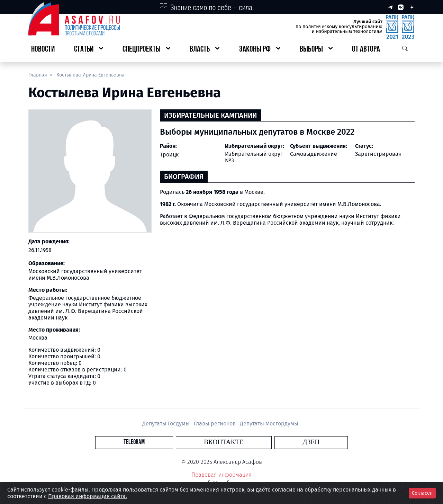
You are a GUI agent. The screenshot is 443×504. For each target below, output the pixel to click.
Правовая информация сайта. (88, 496)
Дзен (264, 442)
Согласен (422, 493)
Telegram (182, 442)
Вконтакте (224, 442)
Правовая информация (221, 475)
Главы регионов (215, 424)
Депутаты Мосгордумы (269, 424)
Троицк (169, 155)
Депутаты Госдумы (167, 424)
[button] (89, 50)
